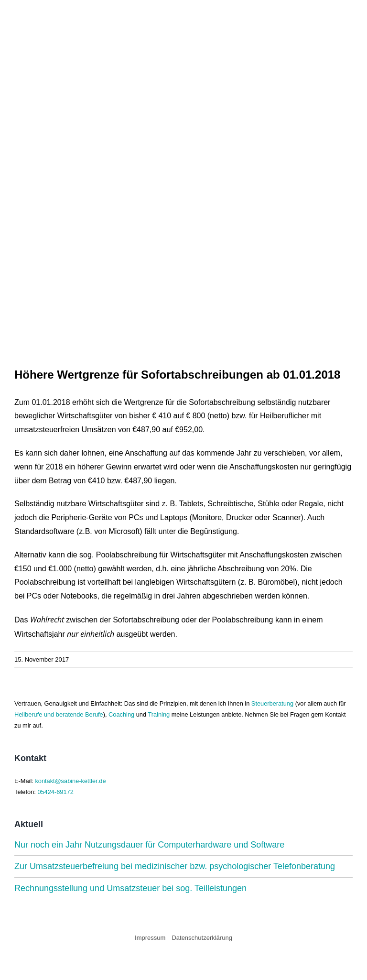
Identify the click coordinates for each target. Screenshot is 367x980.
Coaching (121, 714)
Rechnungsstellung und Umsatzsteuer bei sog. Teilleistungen (130, 888)
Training (159, 714)
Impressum (150, 938)
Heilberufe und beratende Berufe (59, 714)
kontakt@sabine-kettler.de (70, 781)
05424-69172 (55, 792)
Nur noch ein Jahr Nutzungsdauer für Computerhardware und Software (149, 845)
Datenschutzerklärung (202, 938)
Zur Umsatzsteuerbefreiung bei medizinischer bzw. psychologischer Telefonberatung (175, 866)
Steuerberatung (272, 703)
